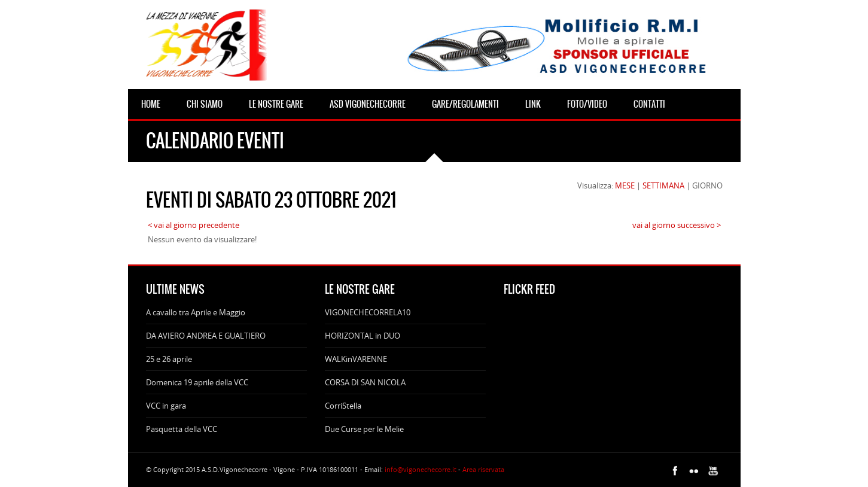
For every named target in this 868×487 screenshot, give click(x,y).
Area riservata (483, 469)
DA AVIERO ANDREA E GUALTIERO (206, 336)
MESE (625, 185)
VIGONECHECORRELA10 (368, 312)
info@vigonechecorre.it (421, 469)
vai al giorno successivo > (677, 225)
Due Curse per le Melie (364, 429)
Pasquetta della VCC (182, 429)
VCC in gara (166, 406)
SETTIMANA (663, 185)
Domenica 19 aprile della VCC (197, 382)
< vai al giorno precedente (194, 225)
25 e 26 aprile (169, 359)
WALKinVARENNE (356, 359)
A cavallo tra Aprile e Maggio (196, 312)
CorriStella (343, 406)
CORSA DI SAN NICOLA (365, 382)
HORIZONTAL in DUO (363, 336)
